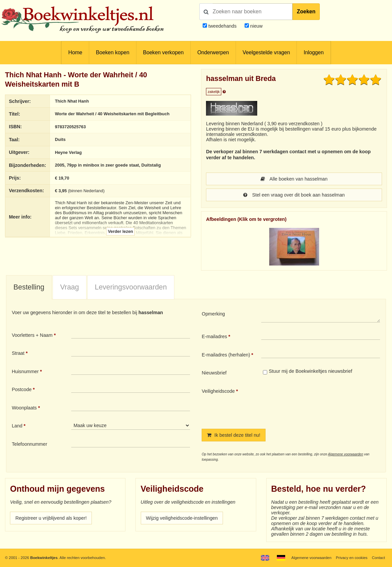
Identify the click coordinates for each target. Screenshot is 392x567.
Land (17, 426)
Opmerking (213, 314)
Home (75, 52)
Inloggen (313, 52)
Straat (18, 353)
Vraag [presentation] (70, 287)
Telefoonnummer (29, 444)
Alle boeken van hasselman (294, 179)
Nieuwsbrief (214, 373)
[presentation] (317, 403)
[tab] (29, 287)
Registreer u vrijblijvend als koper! (51, 518)
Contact (379, 558)
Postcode (21, 389)
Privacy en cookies (352, 558)
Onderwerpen (213, 52)
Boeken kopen (112, 52)
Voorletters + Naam (32, 335)
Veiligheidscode (218, 391)
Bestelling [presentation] (29, 287)
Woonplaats (24, 408)
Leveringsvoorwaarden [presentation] (131, 287)
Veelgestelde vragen (266, 52)
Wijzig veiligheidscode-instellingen (182, 518)
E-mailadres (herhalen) (226, 355)
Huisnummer (25, 371)
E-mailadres (214, 336)
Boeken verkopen (163, 52)
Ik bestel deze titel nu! (234, 435)
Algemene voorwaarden (346, 454)
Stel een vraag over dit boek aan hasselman (294, 195)
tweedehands (222, 26)
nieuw (256, 26)
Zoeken (306, 11)
